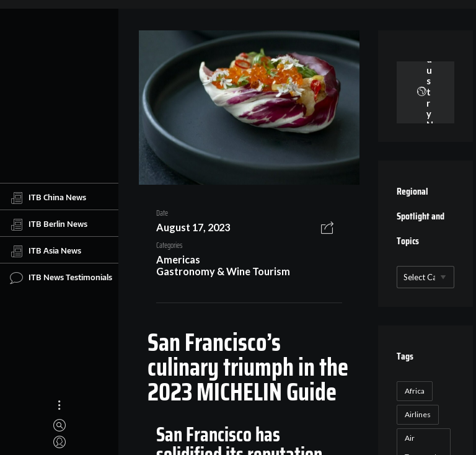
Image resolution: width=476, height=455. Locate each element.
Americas (178, 259)
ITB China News (48, 198)
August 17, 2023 (193, 227)
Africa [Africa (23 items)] (415, 391)
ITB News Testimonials (61, 278)
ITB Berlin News (49, 224)
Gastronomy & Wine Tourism (223, 271)
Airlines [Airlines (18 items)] (418, 414)
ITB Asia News (46, 251)
